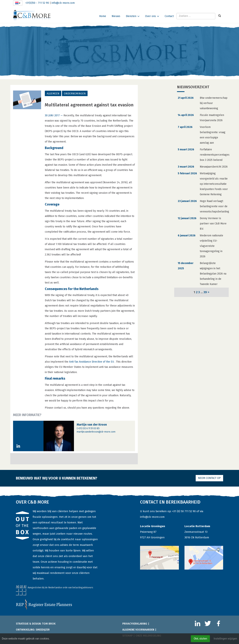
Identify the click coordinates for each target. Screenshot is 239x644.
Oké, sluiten (200, 639)
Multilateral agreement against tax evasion (89, 105)
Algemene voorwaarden (138, 630)
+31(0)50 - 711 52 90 (37, 3)
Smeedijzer (43, 630)
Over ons (150, 16)
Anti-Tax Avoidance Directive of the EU (92, 362)
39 (205, 292)
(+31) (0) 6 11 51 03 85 (88, 428)
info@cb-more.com (63, 3)
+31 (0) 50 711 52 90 (184, 511)
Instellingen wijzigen (225, 639)
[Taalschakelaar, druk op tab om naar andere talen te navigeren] (18, 3)
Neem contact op (209, 478)
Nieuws (116, 16)
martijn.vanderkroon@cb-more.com (96, 432)
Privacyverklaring (135, 624)
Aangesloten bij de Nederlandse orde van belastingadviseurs (60, 587)
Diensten (131, 16)
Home (103, 16)
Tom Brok (49, 624)
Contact (169, 16)
